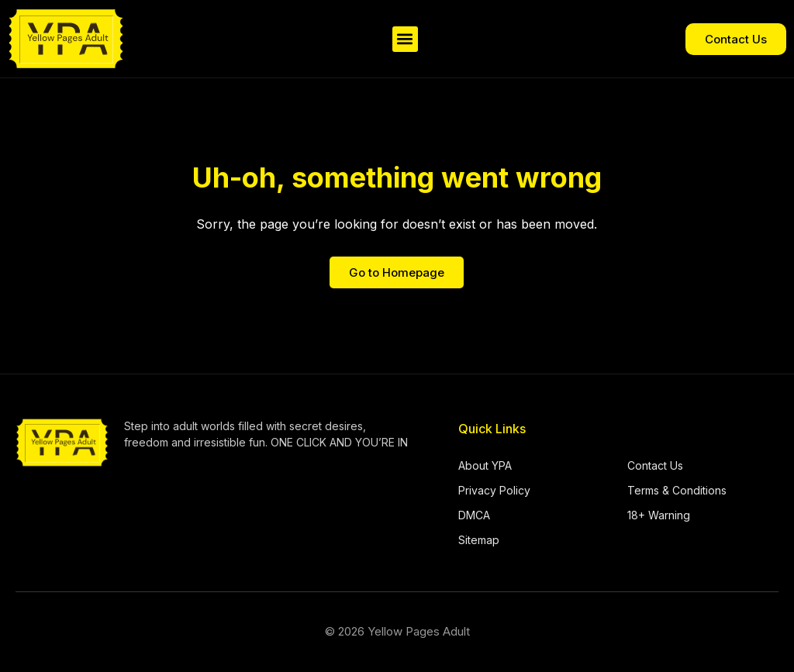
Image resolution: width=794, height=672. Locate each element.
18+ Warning (659, 515)
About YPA (485, 465)
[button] (405, 39)
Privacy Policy (494, 490)
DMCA (474, 515)
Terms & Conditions (677, 490)
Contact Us (655, 465)
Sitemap (479, 540)
